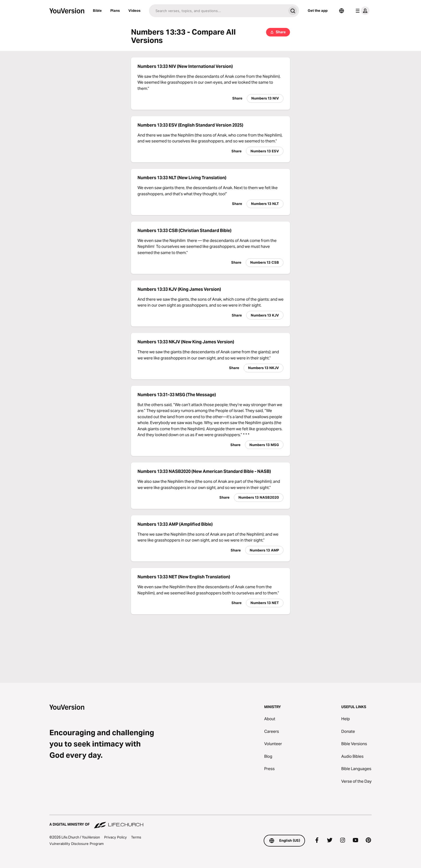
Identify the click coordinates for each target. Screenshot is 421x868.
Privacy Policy (115, 837)
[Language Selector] (342, 11)
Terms (136, 837)
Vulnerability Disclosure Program (77, 844)
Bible (97, 10)
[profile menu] (361, 11)
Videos (134, 10)
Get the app (318, 10)
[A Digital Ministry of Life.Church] (210, 822)
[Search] (218, 11)
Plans (115, 10)
